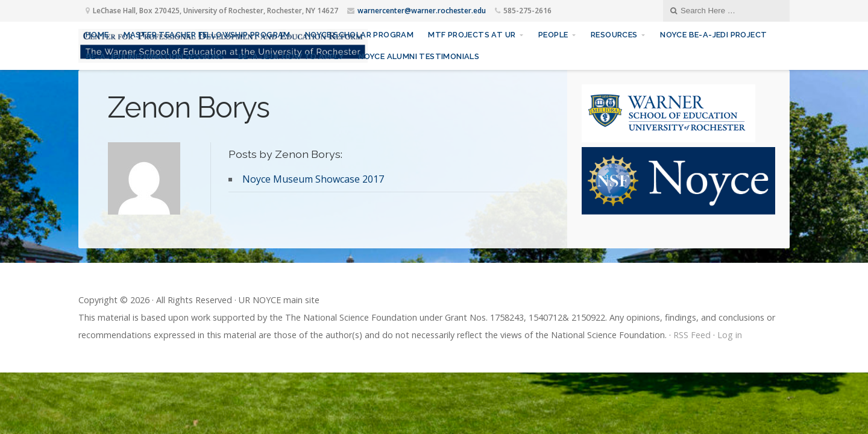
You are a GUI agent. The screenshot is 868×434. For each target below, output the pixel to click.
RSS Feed (692, 335)
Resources (614, 35)
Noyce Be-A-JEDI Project (713, 35)
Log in (730, 335)
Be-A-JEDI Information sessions (155, 56)
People (553, 35)
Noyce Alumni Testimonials (419, 56)
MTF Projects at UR (472, 35)
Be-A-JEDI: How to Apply (291, 56)
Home (97, 35)
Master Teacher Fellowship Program (207, 35)
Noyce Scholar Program (359, 35)
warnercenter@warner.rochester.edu (422, 11)
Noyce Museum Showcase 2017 (313, 179)
